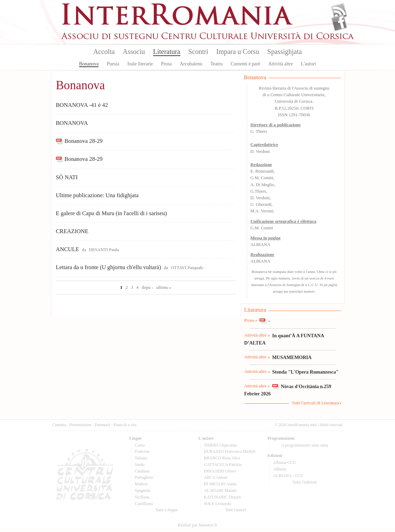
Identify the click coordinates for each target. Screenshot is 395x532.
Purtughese (144, 477)
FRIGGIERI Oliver (220, 471)
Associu (134, 52)
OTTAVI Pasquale (187, 268)
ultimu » (164, 287)
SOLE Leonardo (218, 504)
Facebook (339, 23)
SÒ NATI (67, 177)
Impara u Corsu (238, 52)
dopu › (147, 287)
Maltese (141, 484)
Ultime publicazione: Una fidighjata (97, 195)
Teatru (217, 64)
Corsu (140, 445)
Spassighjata (284, 52)
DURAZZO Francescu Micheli (230, 451)
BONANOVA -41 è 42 (82, 105)
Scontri (198, 52)
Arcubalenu (191, 64)
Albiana (280, 469)
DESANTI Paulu (104, 250)
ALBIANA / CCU (288, 476)
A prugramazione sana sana (305, 445)
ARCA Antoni (216, 477)
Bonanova (89, 64)
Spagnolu (143, 490)
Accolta (104, 52)
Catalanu (142, 471)
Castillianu (144, 504)
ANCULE (68, 249)
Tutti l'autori (236, 510)
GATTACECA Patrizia (223, 465)
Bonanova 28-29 (84, 141)
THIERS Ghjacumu (220, 445)
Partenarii (102, 425)
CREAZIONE (72, 231)
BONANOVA (72, 123)
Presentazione (81, 425)
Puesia (113, 64)
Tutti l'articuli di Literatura (315, 403)
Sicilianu (142, 497)
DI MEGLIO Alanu (220, 484)
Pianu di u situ (125, 425)
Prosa (166, 64)
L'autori (309, 64)
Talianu (141, 458)
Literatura (167, 52)
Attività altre (280, 64)
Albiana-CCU (285, 462)
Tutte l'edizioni (305, 482)
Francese (142, 451)
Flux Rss (339, 11)
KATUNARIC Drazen (222, 497)
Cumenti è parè (245, 64)
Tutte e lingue (166, 510)
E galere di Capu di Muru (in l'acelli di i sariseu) (112, 213)
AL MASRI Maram (220, 490)
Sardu (140, 465)
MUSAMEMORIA (292, 357)
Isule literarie (140, 64)
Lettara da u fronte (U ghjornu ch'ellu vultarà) (109, 267)
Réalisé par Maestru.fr (197, 525)
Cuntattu (59, 425)
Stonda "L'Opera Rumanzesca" (305, 372)
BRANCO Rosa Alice (222, 458)
